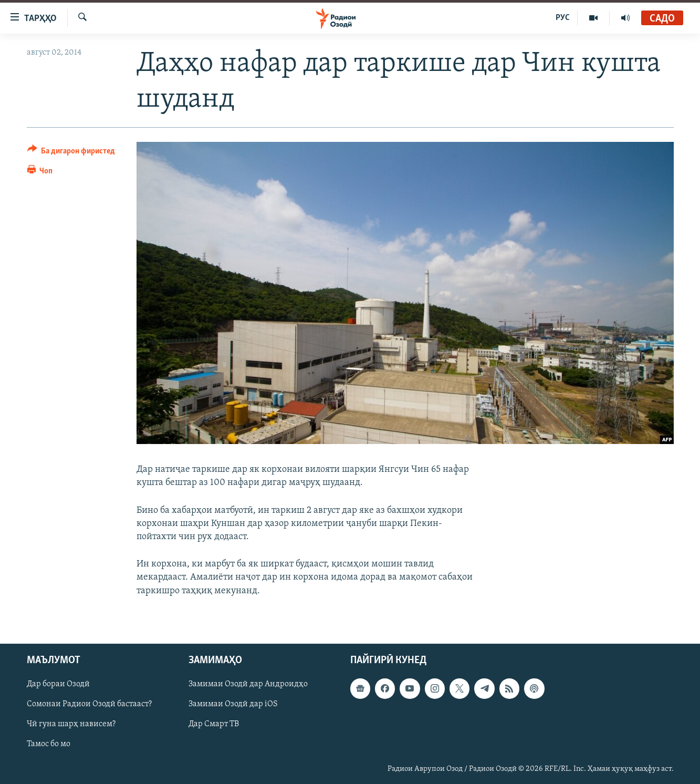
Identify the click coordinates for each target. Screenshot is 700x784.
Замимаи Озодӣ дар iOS (233, 704)
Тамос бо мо (49, 744)
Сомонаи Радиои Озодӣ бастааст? (89, 704)
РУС (563, 18)
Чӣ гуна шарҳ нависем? (71, 724)
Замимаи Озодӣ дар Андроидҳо (248, 684)
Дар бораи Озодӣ (58, 684)
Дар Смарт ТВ (214, 724)
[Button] (71, 153)
